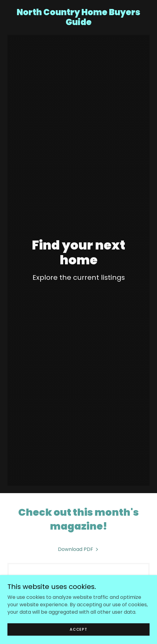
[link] (78, 23)
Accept (78, 629)
